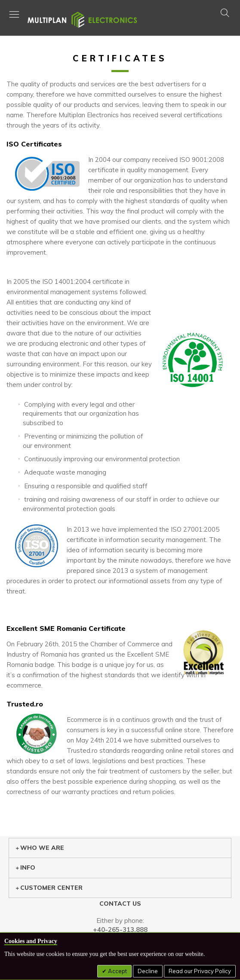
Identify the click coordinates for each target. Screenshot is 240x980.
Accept (117, 971)
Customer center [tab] (49, 888)
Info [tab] (25, 867)
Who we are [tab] (40, 848)
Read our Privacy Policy (200, 971)
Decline (148, 971)
